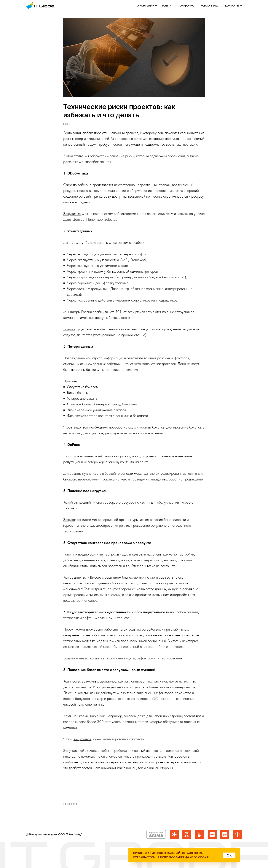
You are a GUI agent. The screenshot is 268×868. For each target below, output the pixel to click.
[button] (146, 6)
